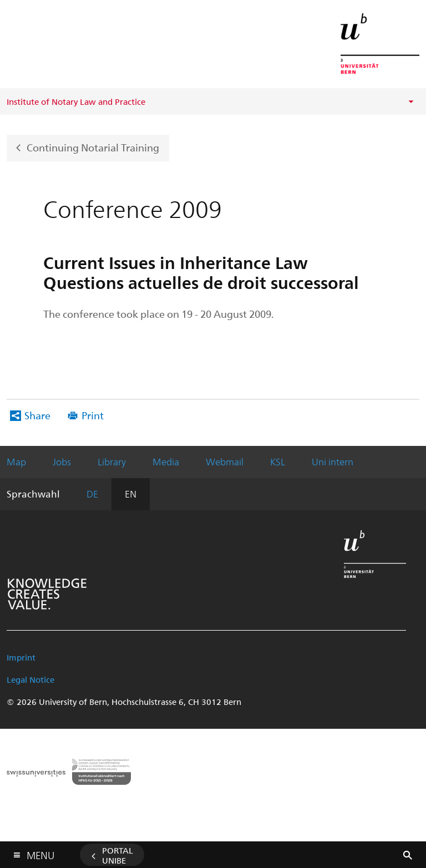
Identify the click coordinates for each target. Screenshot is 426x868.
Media (166, 461)
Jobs (62, 461)
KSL (278, 461)
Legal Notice (31, 679)
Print (93, 415)
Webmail (225, 461)
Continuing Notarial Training (93, 147)
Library (112, 461)
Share (37, 415)
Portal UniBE (118, 855)
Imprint (21, 657)
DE (92, 494)
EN (131, 494)
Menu (40, 853)
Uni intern (333, 461)
